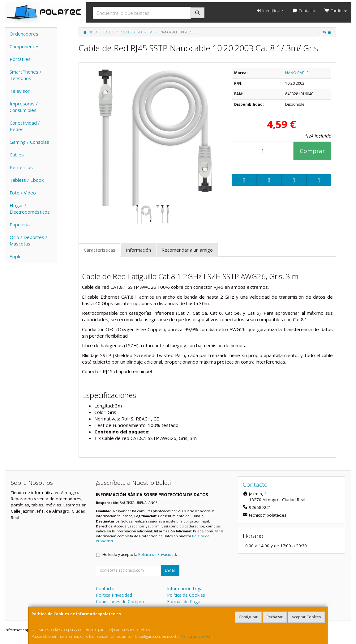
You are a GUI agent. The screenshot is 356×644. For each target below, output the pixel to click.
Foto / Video (23, 193)
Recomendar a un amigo (187, 250)
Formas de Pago (184, 601)
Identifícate (270, 11)
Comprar (312, 151)
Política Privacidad (114, 595)
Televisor (20, 91)
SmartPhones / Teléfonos (26, 75)
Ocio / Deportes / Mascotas (28, 240)
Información (138, 250)
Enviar (170, 570)
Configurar (248, 617)
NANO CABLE (297, 73)
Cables (17, 155)
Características (100, 250)
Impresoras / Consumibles (24, 107)
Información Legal (185, 589)
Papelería (20, 224)
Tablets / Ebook (27, 180)
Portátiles (20, 59)
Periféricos (21, 167)
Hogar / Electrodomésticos (30, 209)
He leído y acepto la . (140, 554)
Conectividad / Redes (25, 126)
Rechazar (275, 617)
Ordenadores (24, 34)
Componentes (25, 46)
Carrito (336, 11)
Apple (16, 256)
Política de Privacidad (157, 554)
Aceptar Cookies (306, 617)
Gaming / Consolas (29, 142)
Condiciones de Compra (120, 601)
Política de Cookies (196, 636)
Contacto (304, 11)
